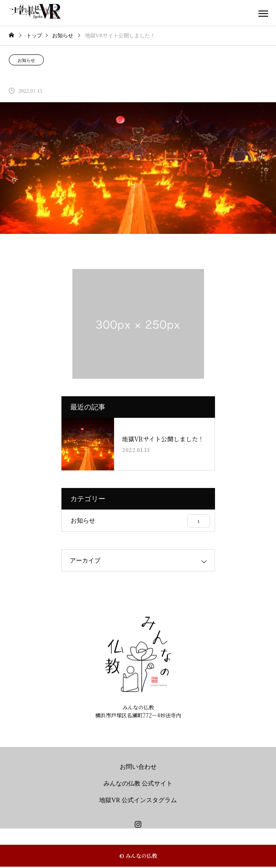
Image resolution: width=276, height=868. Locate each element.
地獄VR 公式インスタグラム (138, 800)
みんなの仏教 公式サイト (138, 784)
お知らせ (26, 60)
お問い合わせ (138, 767)
